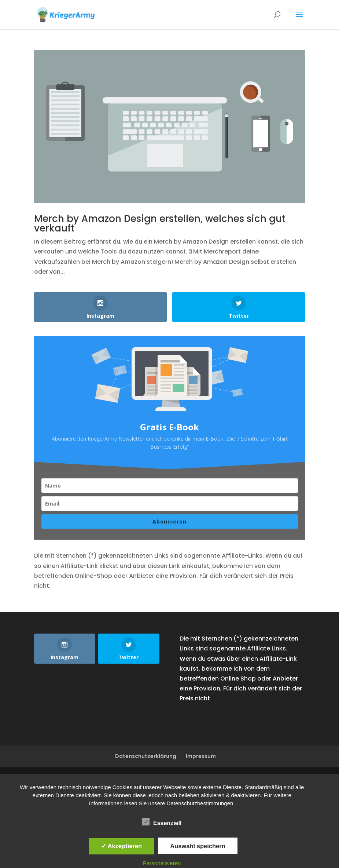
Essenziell (162, 822)
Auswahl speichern (198, 846)
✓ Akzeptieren (122, 846)
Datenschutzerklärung (146, 756)
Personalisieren (162, 863)
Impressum (201, 756)
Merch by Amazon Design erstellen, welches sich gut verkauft (160, 223)
